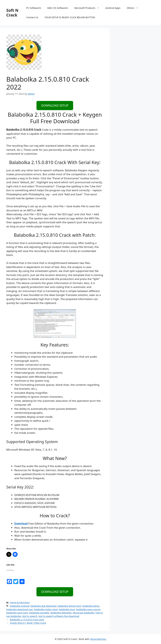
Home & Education (20, 602)
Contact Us (32, 17)
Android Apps (113, 8)
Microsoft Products (88, 8)
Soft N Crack (12, 13)
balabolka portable (39, 613)
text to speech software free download (59, 616)
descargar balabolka (83, 613)
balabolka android (20, 606)
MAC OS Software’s (58, 8)
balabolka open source (88, 609)
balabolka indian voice (46, 609)
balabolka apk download (43, 606)
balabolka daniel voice (69, 606)
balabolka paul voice (17, 613)
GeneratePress (98, 639)
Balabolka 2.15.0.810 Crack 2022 (27, 620)
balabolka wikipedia (61, 613)
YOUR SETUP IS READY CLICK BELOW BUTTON (70, 17)
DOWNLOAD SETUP (55, 106)
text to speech (30, 616)
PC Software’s (34, 8)
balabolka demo (91, 606)
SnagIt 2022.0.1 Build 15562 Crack (28, 623)
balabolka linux (67, 609)
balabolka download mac (20, 609)
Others (134, 8)
